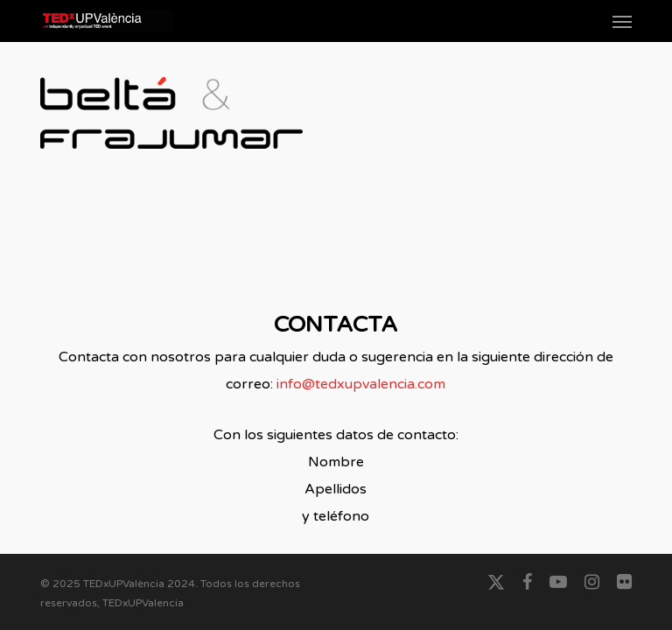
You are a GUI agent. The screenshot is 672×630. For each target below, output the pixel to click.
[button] (622, 21)
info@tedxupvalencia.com (361, 384)
